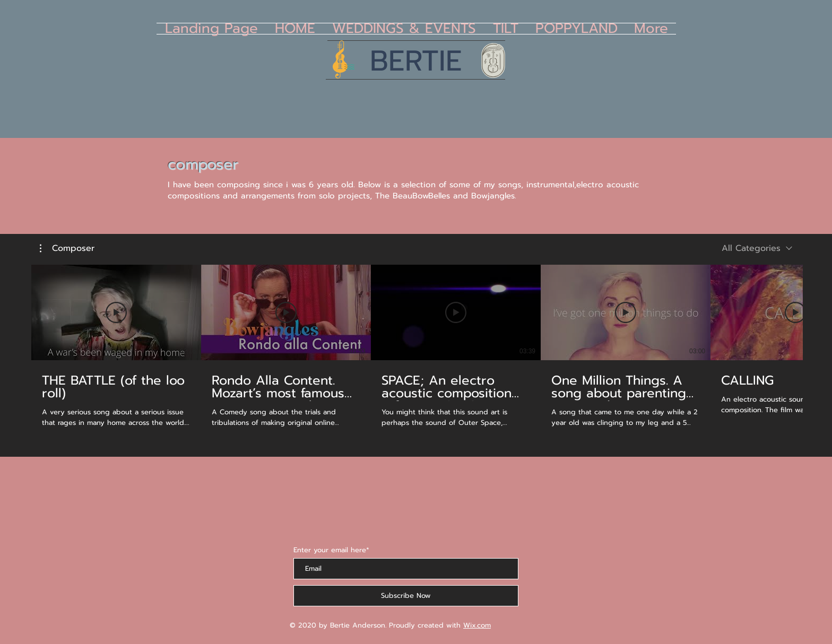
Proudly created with (426, 625)
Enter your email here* (331, 550)
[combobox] (757, 248)
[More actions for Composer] (67, 248)
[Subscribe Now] (406, 596)
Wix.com (477, 625)
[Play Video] (116, 312)
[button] (67, 248)
